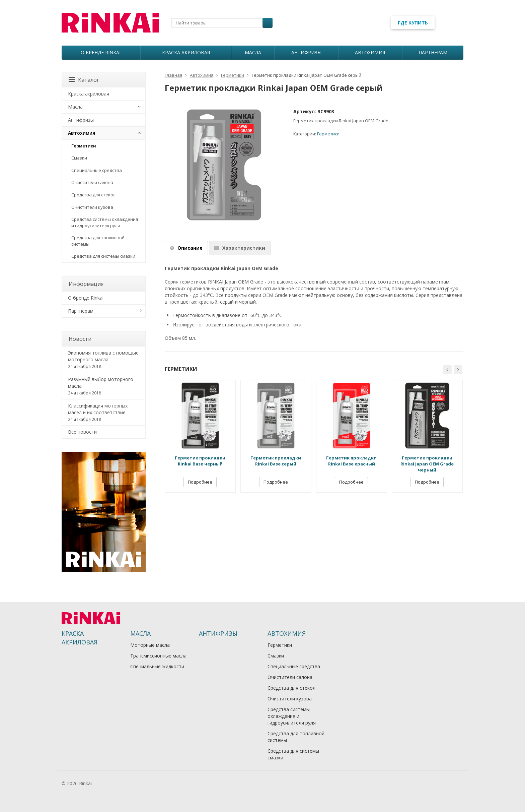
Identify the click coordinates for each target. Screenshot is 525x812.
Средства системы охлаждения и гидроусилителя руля (105, 222)
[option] (200, 436)
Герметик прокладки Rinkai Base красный (351, 461)
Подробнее (200, 482)
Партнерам (433, 52)
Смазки (79, 158)
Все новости (82, 432)
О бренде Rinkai (101, 52)
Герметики (328, 134)
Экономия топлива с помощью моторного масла (104, 360)
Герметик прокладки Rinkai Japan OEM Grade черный (427, 464)
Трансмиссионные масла (158, 656)
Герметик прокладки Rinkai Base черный (200, 461)
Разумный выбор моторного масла (104, 386)
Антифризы (306, 52)
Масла (253, 52)
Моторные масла (150, 645)
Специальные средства (97, 170)
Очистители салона (92, 182)
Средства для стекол (93, 195)
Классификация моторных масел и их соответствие (104, 413)
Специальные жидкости (157, 666)
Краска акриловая (186, 52)
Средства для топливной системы (98, 241)
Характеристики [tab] (240, 248)
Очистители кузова (92, 207)
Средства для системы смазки (103, 256)
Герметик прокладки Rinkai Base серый (276, 461)
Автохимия (370, 52)
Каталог (84, 80)
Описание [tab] (186, 248)
